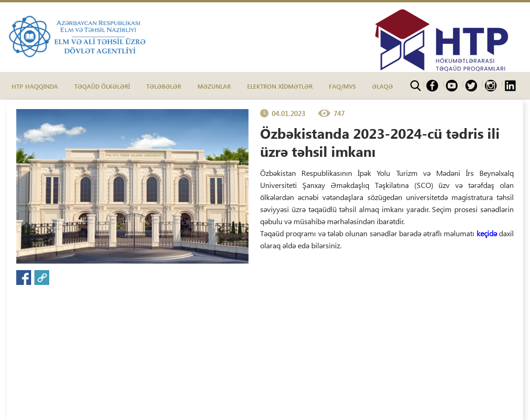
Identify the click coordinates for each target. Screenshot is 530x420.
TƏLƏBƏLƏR (164, 86)
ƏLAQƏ (383, 86)
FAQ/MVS (342, 86)
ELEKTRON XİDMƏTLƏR (280, 86)
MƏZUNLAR (214, 86)
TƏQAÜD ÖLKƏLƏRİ (102, 86)
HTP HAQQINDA (35, 86)
